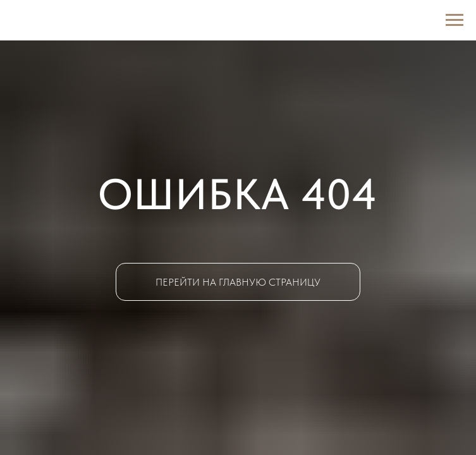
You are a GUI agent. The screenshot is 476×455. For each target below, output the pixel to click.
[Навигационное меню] (455, 20)
